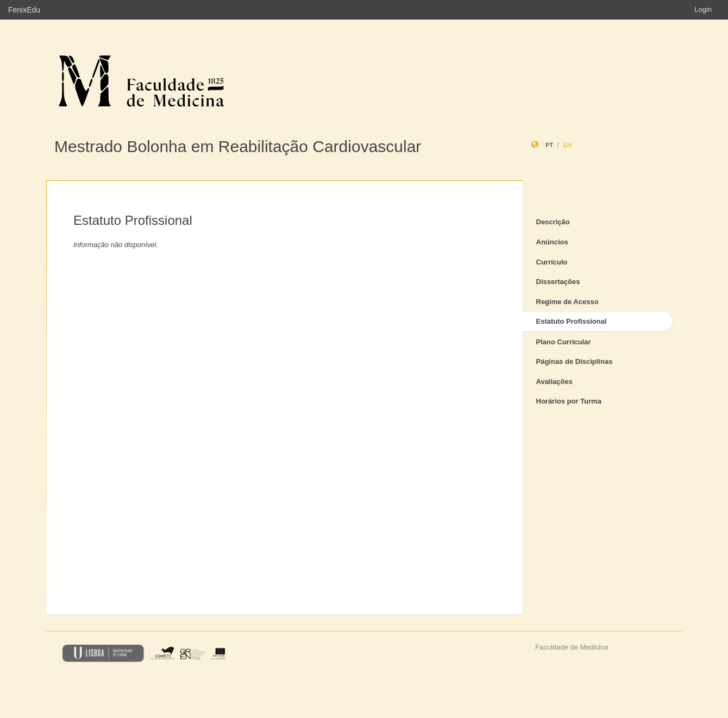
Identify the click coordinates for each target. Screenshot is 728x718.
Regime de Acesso (567, 302)
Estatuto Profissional (572, 321)
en (567, 145)
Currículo (552, 262)
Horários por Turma (569, 401)
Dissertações (558, 282)
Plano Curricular (564, 342)
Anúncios (552, 242)
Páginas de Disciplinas (575, 361)
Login (703, 10)
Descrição (553, 222)
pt (549, 145)
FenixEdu (24, 10)
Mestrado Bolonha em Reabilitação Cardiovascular (238, 146)
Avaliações (554, 382)
